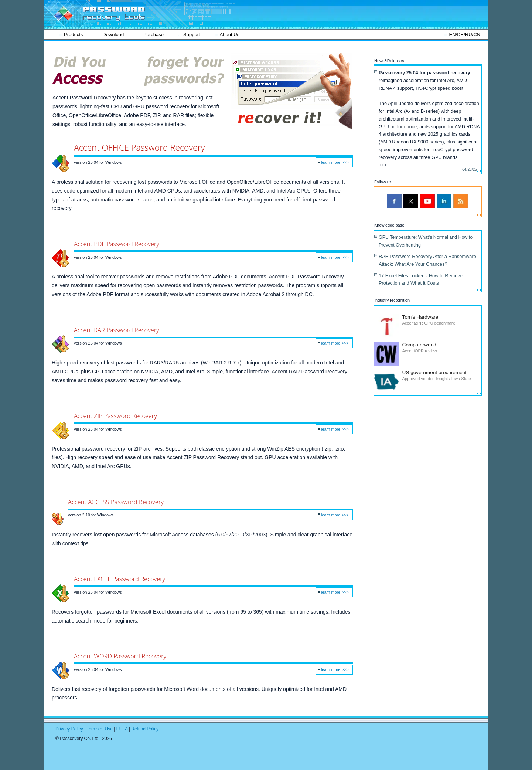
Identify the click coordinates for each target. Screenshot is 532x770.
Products (73, 35)
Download (113, 35)
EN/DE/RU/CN (465, 35)
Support (192, 35)
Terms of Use (100, 729)
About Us (230, 35)
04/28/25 (470, 169)
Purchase (154, 35)
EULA (122, 729)
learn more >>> (335, 162)
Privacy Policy (69, 729)
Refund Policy (145, 729)
